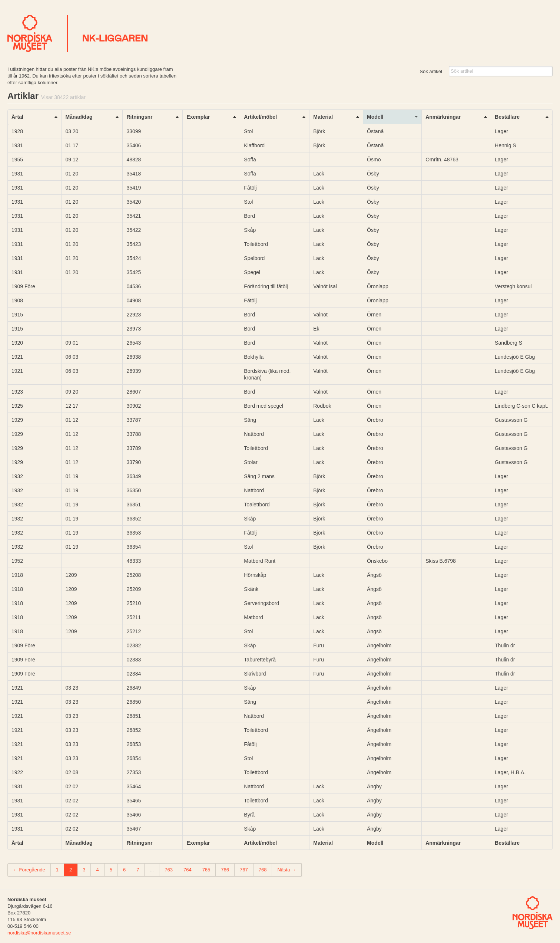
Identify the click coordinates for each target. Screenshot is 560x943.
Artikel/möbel (260, 117)
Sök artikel (431, 71)
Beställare (507, 117)
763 (169, 870)
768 (263, 870)
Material (323, 117)
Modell (375, 117)
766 (225, 870)
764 (188, 870)
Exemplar (198, 117)
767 (244, 870)
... (152, 870)
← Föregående (29, 870)
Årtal (17, 117)
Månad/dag (79, 117)
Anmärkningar (443, 117)
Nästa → (287, 870)
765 (206, 870)
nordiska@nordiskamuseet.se (39, 933)
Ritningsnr (139, 117)
